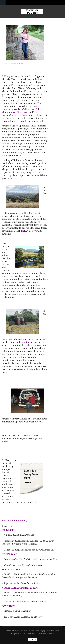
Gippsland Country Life (22, 342)
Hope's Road (37, 109)
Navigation (3, 2)
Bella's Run (24, 109)
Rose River (23, 112)
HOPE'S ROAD (9, 554)
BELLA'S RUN (28, 231)
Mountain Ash (9, 112)
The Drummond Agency (14, 521)
